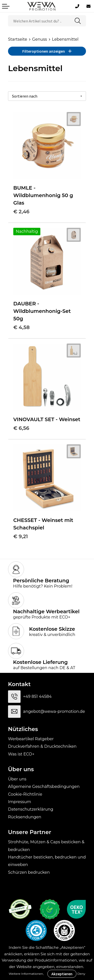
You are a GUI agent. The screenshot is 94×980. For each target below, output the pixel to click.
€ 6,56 (21, 428)
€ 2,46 (21, 212)
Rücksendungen (25, 817)
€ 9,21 (21, 536)
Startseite (18, 39)
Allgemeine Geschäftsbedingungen (44, 787)
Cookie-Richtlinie (25, 794)
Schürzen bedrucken (29, 872)
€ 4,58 (21, 327)
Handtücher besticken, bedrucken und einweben (47, 861)
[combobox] (39, 21)
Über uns (17, 779)
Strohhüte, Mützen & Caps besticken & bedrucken (46, 846)
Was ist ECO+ (21, 754)
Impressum (20, 802)
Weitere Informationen (26, 974)
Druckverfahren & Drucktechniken (42, 746)
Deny (81, 974)
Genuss (39, 39)
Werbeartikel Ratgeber (31, 739)
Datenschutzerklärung (31, 809)
